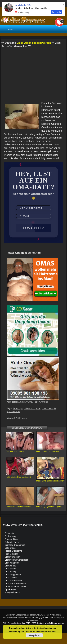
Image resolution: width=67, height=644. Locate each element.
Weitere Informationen (46, 632)
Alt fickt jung (10, 536)
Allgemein (9, 533)
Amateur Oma (25, 402)
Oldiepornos (10, 566)
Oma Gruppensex (13, 575)
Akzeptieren (34, 635)
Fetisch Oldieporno (13, 551)
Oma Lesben (11, 578)
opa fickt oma (13, 411)
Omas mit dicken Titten (15, 586)
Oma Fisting (10, 572)
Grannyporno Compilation (17, 560)
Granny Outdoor (12, 557)
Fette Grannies (41, 402)
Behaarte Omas (12, 542)
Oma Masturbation (13, 581)
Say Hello (57, 12)
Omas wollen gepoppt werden (34, 43)
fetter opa (18, 408)
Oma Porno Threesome (15, 584)
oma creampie (49, 408)
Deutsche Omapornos (15, 545)
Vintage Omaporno (13, 592)
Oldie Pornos (8, 623)
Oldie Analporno (12, 563)
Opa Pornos (10, 589)
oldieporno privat (32, 408)
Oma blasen (10, 569)
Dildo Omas (10, 548)
